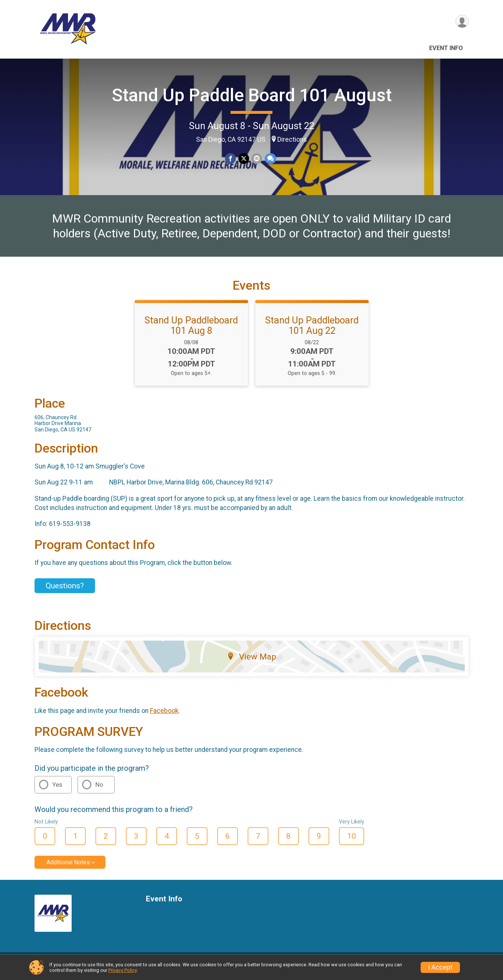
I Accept (440, 967)
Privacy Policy (123, 970)
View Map (252, 661)
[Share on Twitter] (244, 159)
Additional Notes (68, 867)
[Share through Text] (270, 159)
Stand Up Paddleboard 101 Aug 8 (191, 330)
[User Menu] (462, 22)
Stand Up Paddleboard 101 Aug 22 (312, 330)
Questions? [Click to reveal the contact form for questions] (65, 590)
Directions (292, 139)
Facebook (164, 715)
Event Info (446, 48)
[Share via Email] (257, 159)
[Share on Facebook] (231, 159)
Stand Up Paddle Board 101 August (252, 95)
